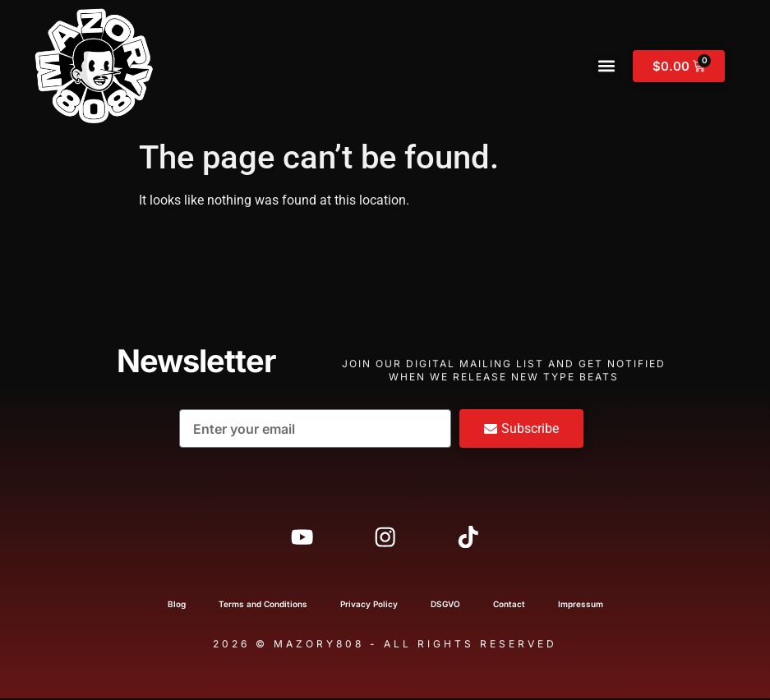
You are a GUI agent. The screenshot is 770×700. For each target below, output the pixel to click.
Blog (177, 606)
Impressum (581, 606)
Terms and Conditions (263, 606)
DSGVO (445, 606)
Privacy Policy (369, 606)
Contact (509, 606)
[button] (607, 66)
